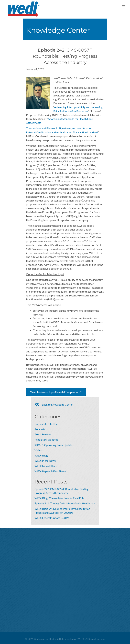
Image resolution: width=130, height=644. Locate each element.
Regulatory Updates (46, 440)
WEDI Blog (41, 455)
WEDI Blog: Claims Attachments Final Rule (59, 498)
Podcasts (40, 429)
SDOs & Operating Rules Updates (54, 445)
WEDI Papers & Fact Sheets (51, 471)
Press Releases (43, 434)
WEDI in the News (45, 461)
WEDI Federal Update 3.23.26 (52, 518)
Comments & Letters (46, 424)
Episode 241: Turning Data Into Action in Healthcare (65, 503)
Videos (39, 450)
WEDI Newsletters (46, 466)
